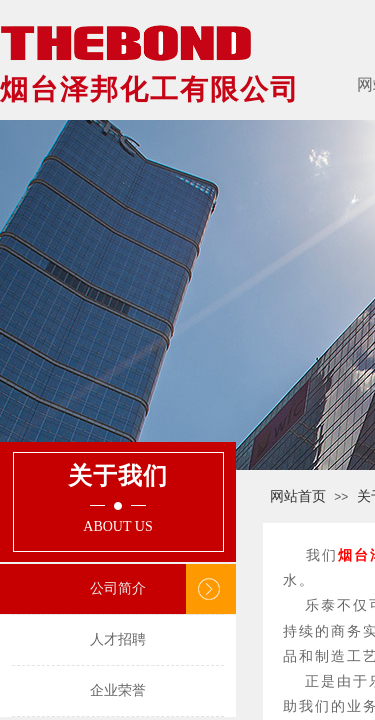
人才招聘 (118, 639)
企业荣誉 (118, 690)
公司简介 (118, 588)
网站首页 (298, 496)
